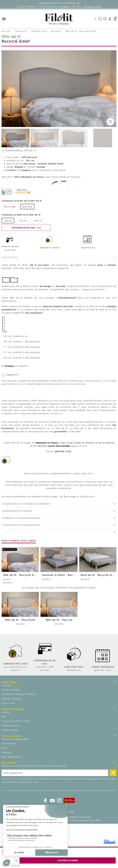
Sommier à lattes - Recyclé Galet (65, 575)
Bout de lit (19, 384)
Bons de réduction (11, 757)
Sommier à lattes (101, 381)
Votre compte (11, 736)
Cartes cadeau (10, 730)
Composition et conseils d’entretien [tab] (26, 504)
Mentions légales (11, 690)
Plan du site (8, 703)
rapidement (74, 670)
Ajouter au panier (68, 860)
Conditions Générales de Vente (19, 694)
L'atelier (6, 712)
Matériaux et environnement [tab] (21, 518)
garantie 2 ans (103, 670)
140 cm (8, 221)
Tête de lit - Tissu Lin (59, 620)
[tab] (59, 531)
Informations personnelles (15, 739)
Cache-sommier (75, 384)
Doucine (27, 207)
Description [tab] (10, 257)
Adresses (6, 752)
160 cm (23, 221)
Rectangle (10, 207)
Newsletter (9, 763)
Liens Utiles (9, 682)
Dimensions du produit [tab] (17, 511)
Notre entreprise (13, 709)
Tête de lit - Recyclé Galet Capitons (28, 575)
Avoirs (5, 748)
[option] (59, 89)
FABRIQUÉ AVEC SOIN (15, 664)
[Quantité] (10, 860)
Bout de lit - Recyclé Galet (99, 575)
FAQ (89, 473)
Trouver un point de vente (16, 721)
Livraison (55, 413)
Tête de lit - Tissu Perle (20, 620)
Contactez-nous (10, 725)
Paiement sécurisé (11, 699)
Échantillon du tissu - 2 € (26, 228)
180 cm (38, 221)
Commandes (8, 743)
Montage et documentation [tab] (21, 525)
